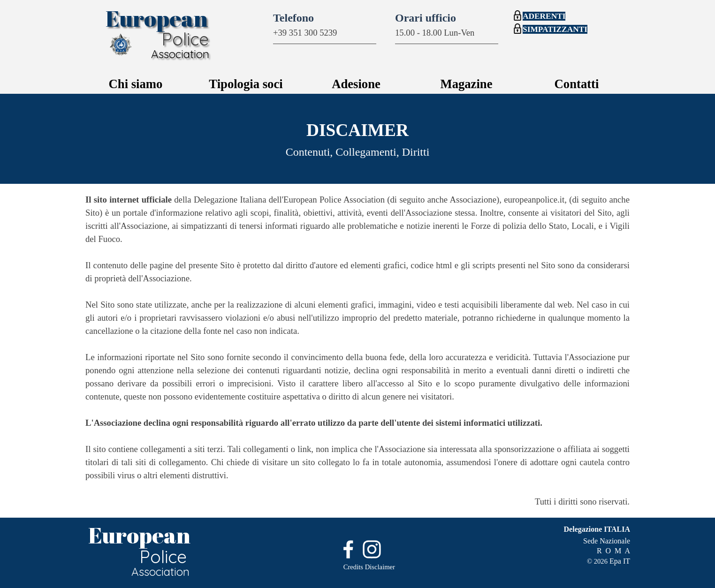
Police (185, 39)
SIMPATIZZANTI (555, 29)
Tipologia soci (246, 84)
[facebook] (348, 549)
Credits (353, 567)
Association (180, 54)
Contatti (577, 84)
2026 (601, 561)
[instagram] (372, 549)
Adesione (356, 84)
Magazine (466, 84)
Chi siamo (136, 84)
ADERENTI (544, 16)
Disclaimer (380, 567)
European (157, 18)
